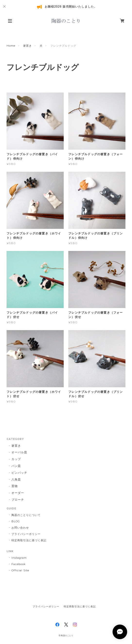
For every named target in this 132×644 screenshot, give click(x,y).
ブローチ (18, 500)
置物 (15, 486)
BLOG (16, 521)
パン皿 (16, 466)
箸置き (27, 46)
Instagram (19, 558)
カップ (16, 459)
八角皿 (16, 479)
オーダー (18, 493)
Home (11, 46)
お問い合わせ (20, 528)
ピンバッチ (19, 473)
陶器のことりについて (26, 515)
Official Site (20, 570)
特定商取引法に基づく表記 (29, 540)
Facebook (19, 564)
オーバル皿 (19, 452)
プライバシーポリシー (26, 534)
